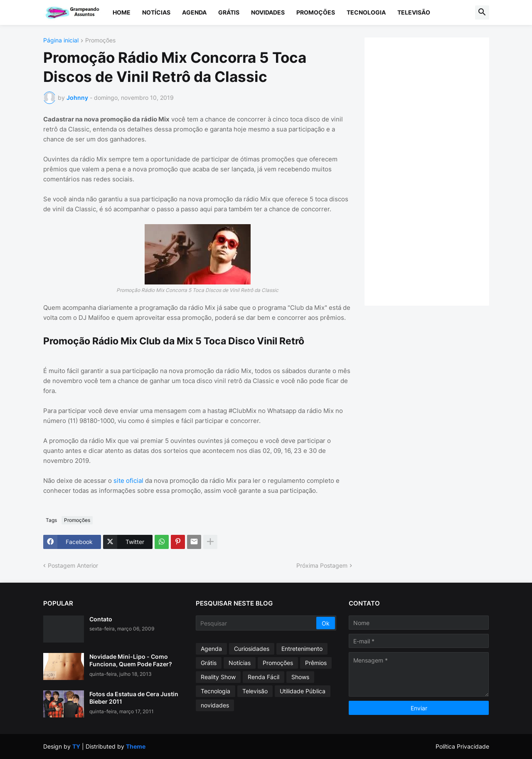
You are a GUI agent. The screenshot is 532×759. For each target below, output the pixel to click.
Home (122, 12)
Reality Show (218, 677)
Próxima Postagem (322, 565)
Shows (300, 677)
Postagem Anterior (73, 565)
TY (76, 746)
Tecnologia (366, 12)
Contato (101, 619)
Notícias (156, 12)
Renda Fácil (264, 677)
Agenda (194, 12)
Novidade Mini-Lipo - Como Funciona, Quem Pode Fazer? (131, 660)
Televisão (414, 12)
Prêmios (316, 663)
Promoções (316, 12)
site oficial (128, 481)
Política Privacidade (462, 746)
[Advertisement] (435, 171)
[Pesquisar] (257, 623)
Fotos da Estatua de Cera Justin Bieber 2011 (134, 698)
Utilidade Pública (303, 691)
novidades (215, 705)
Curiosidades (252, 649)
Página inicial (61, 41)
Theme (136, 746)
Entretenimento (302, 649)
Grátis (229, 12)
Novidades (268, 12)
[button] (482, 12)
